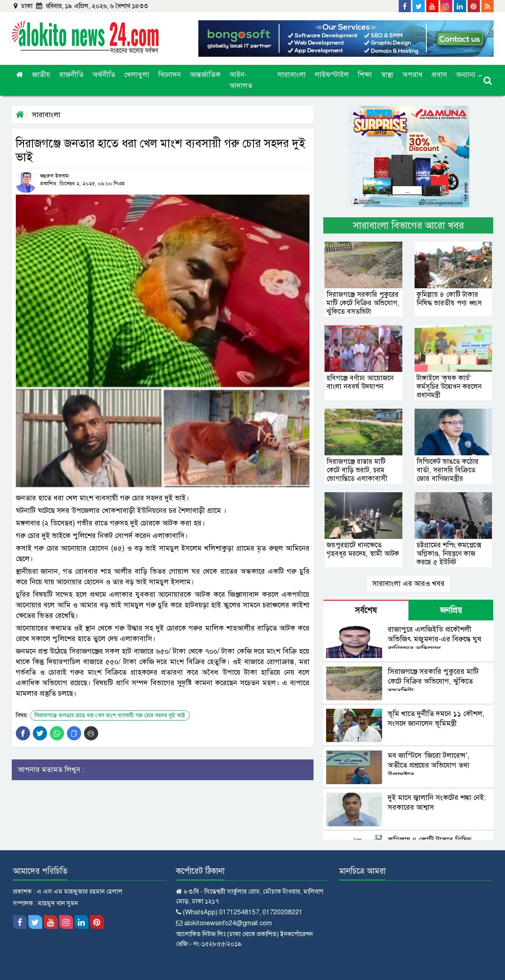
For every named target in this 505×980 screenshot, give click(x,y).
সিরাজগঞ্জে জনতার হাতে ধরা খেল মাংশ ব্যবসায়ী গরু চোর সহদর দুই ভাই (110, 715)
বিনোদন (170, 75)
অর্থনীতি (104, 75)
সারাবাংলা (292, 75)
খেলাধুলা (137, 75)
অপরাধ (413, 75)
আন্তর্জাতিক (205, 75)
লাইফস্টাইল (332, 75)
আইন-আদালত (241, 80)
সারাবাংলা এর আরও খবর (408, 583)
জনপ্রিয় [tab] (451, 610)
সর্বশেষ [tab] (366, 610)
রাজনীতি (71, 75)
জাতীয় (41, 75)
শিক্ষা (365, 75)
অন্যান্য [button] (466, 75)
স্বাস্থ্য (387, 75)
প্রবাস (439, 75)
